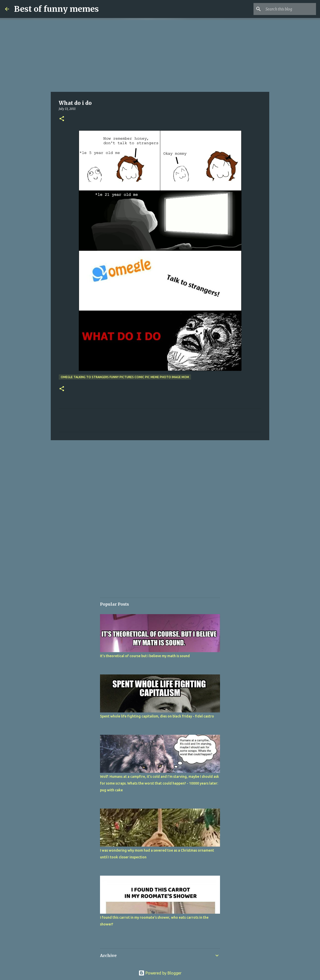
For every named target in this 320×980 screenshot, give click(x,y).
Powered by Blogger (160, 973)
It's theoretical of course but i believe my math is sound (145, 656)
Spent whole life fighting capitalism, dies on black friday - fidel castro (157, 716)
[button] (62, 119)
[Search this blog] (290, 9)
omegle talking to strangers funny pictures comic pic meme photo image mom (125, 377)
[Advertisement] (160, 55)
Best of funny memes (56, 9)
